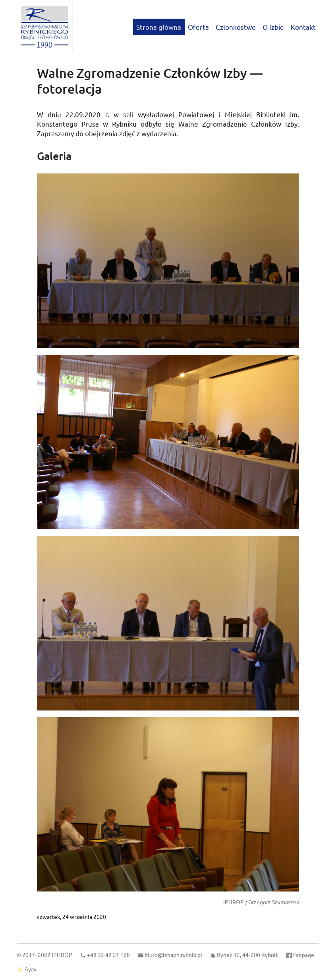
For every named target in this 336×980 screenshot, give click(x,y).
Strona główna (159, 27)
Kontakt (303, 27)
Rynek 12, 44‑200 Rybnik (248, 955)
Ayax (31, 969)
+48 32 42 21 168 (108, 955)
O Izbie (273, 27)
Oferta (198, 27)
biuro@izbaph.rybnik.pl (173, 955)
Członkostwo (236, 27)
